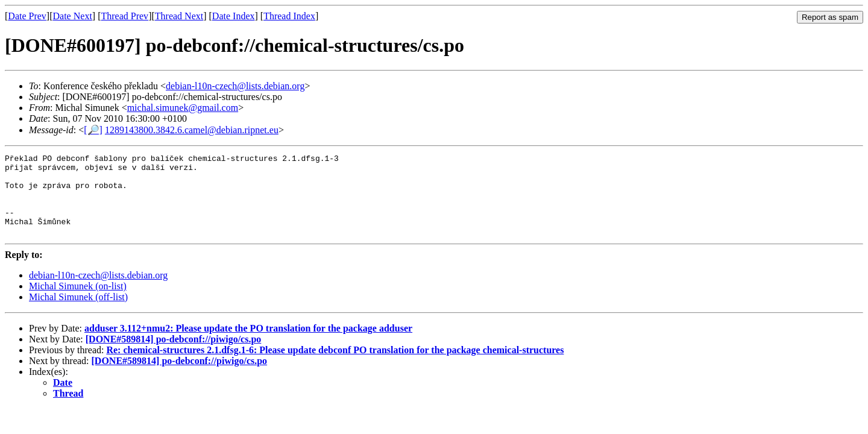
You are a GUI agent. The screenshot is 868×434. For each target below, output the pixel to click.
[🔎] (93, 130)
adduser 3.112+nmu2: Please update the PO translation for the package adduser (248, 344)
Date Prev (27, 16)
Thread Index (289, 16)
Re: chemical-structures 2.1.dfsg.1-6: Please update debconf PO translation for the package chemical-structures (335, 366)
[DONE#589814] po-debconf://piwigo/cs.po (174, 355)
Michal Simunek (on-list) (78, 302)
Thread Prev (124, 16)
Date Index (234, 16)
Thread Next (179, 16)
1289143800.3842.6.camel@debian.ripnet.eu (192, 130)
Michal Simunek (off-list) (78, 313)
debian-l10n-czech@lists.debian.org (235, 86)
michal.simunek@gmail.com (183, 108)
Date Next (73, 16)
